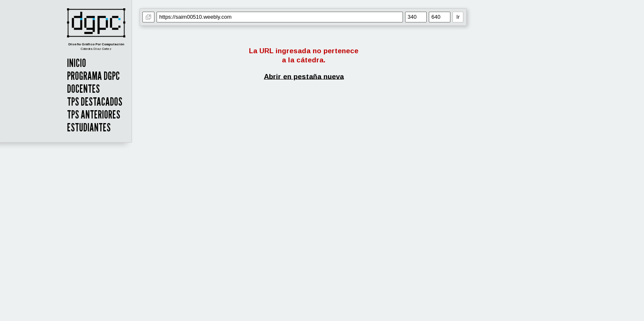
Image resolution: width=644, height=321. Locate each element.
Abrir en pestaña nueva (304, 76)
